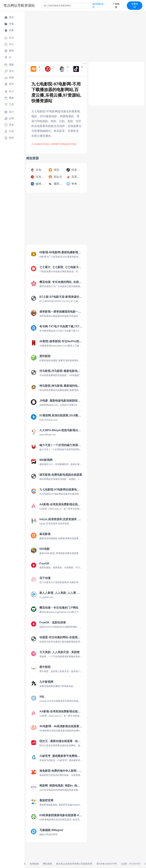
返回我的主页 (98, 5)
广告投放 (116, 5)
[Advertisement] (85, 36)
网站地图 (47, 864)
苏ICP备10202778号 (107, 864)
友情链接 (34, 864)
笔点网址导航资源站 (19, 5)
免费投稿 (135, 5)
